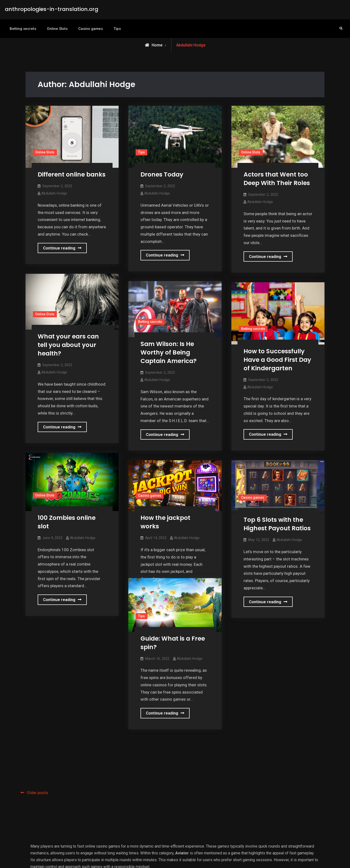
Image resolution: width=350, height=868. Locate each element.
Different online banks (72, 174)
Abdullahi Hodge (54, 193)
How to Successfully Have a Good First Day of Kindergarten (277, 360)
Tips (117, 29)
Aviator (182, 810)
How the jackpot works (165, 522)
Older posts (37, 749)
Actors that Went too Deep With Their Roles (277, 179)
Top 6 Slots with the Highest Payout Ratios (277, 524)
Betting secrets (23, 29)
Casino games (91, 29)
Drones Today (162, 174)
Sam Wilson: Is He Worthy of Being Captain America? (169, 352)
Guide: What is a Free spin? (173, 640)
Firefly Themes (242, 859)
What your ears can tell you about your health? (68, 345)
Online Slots (57, 29)
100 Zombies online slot (67, 522)
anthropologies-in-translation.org (52, 9)
